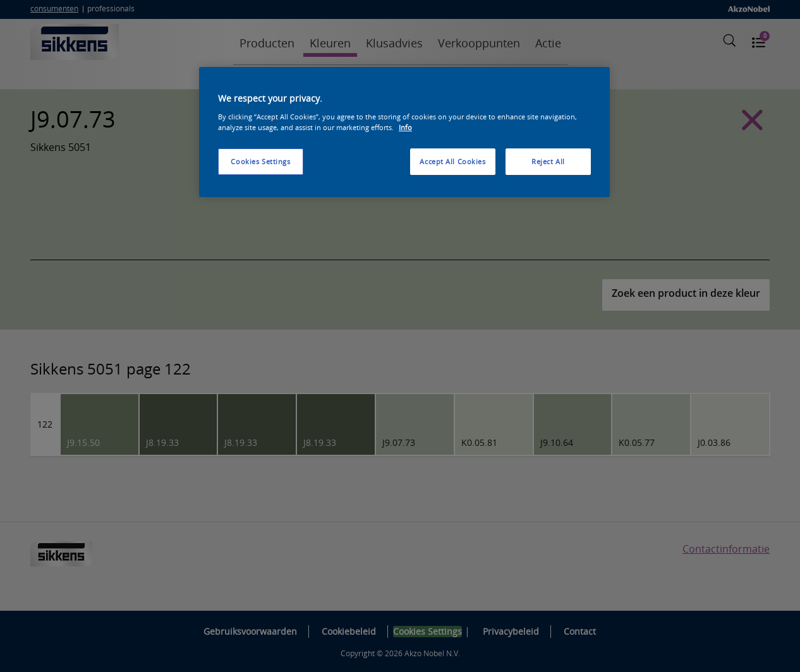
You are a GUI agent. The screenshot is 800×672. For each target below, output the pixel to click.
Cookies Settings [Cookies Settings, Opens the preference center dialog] (260, 161)
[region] (404, 132)
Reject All (548, 161)
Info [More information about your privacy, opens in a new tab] (405, 127)
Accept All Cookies (452, 161)
